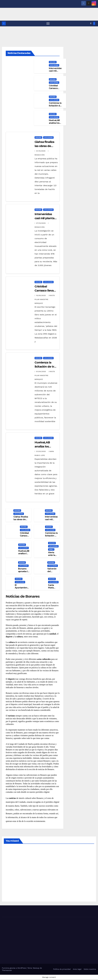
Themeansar (7, 970)
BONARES (53, 62)
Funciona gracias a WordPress (14, 968)
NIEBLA (51, 550)
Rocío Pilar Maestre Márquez (45, 299)
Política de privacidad (62, 969)
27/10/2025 (41, 223)
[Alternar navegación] (48, 23)
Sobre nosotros (90, 969)
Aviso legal (77, 969)
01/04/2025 (41, 372)
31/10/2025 (41, 151)
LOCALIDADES (54, 65)
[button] (91, 23)
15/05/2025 (41, 295)
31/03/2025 (41, 452)
